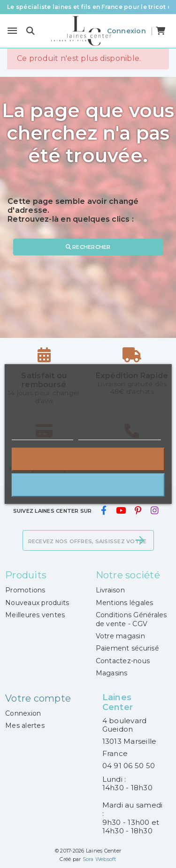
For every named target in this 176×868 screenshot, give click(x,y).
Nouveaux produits (37, 603)
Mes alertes (25, 726)
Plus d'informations (42, 436)
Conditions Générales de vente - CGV (131, 619)
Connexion (23, 713)
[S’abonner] (140, 540)
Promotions (25, 590)
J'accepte (88, 485)
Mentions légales (125, 603)
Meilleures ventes (35, 615)
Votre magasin (120, 636)
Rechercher (88, 247)
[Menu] (12, 31)
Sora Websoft (99, 859)
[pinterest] (138, 510)
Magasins (112, 673)
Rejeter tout (88, 459)
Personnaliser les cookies (120, 436)
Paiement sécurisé (127, 648)
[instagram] (154, 510)
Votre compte (38, 698)
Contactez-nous (123, 661)
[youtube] (121, 510)
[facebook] (104, 510)
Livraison (110, 590)
